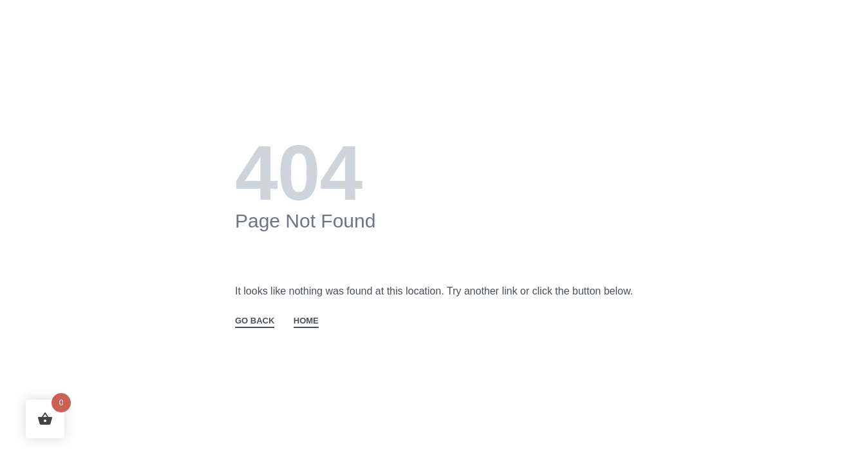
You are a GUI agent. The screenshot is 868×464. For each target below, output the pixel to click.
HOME (306, 321)
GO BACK (255, 321)
